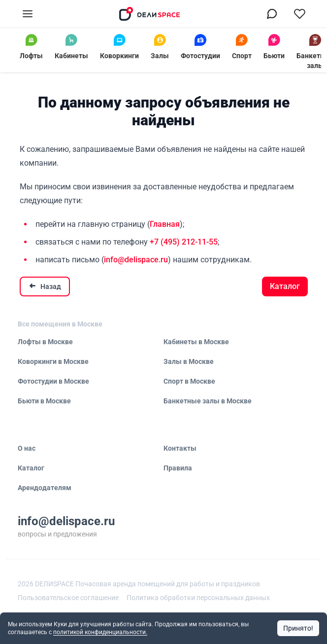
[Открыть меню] (28, 14)
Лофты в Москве (45, 342)
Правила (178, 468)
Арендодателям (45, 488)
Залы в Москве (189, 361)
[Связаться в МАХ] (272, 14)
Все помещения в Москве (60, 324)
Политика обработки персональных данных (198, 598)
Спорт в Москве (189, 381)
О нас (27, 448)
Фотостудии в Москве (53, 381)
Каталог (285, 286)
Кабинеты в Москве (196, 342)
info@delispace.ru (136, 260)
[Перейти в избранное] (299, 14)
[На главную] (150, 14)
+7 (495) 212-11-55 (184, 242)
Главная (165, 224)
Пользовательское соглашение (68, 598)
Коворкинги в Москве (53, 361)
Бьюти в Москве (44, 401)
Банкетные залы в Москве (208, 401)
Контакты (180, 448)
